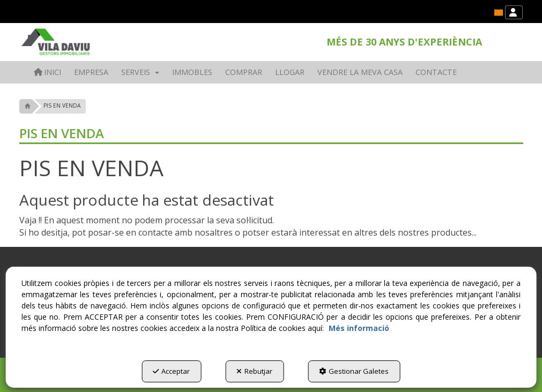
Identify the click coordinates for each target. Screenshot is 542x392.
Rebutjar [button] (254, 371)
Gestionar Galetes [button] (354, 371)
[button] (499, 13)
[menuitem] (499, 13)
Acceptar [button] (171, 371)
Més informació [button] (359, 328)
